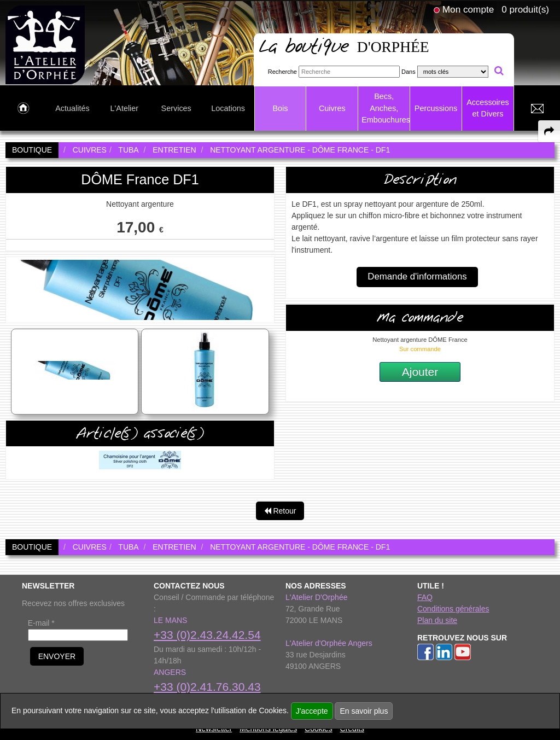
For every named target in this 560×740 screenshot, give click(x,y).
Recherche (282, 72)
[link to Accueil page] (23, 109)
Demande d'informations (417, 276)
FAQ (425, 597)
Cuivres (332, 108)
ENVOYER (57, 656)
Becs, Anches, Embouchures (386, 108)
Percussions (436, 108)
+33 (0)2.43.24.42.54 (207, 635)
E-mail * (41, 623)
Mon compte (468, 9)
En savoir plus (364, 711)
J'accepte (312, 711)
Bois (280, 108)
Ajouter (420, 372)
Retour (280, 511)
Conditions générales (453, 609)
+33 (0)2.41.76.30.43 (207, 687)
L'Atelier (125, 108)
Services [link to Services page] (176, 108)
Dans (409, 72)
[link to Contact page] (537, 109)
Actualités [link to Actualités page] (72, 108)
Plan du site (437, 620)
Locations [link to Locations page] (228, 108)
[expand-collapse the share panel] (549, 131)
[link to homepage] (45, 44)
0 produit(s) (525, 9)
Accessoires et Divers (488, 108)
